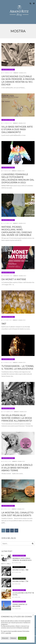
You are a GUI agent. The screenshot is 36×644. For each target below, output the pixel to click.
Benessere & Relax (19, 567)
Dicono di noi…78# (20, 570)
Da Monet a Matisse (14, 279)
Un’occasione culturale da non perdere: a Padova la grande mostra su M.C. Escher (18, 81)
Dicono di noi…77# (20, 581)
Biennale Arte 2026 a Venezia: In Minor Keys (22, 559)
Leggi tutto (8, 633)
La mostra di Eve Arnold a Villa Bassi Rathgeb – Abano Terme (17, 468)
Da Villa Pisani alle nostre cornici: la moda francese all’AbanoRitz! (17, 418)
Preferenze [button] (13, 638)
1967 (4, 324)
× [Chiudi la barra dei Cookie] (33, 615)
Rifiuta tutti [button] (5, 638)
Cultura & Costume (8, 70)
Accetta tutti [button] (22, 638)
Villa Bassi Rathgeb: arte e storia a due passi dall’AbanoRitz (17, 129)
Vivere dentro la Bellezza (20, 605)
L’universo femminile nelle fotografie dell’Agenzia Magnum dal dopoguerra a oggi (18, 179)
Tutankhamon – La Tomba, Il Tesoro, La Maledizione (18, 367)
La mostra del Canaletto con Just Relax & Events (17, 514)
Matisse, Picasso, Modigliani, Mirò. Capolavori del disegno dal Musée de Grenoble (17, 231)
